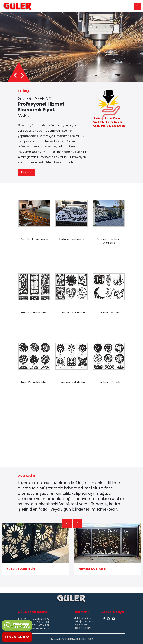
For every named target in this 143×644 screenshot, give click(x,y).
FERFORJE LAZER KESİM (92, 639)
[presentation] (15, 146)
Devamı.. (26, 242)
